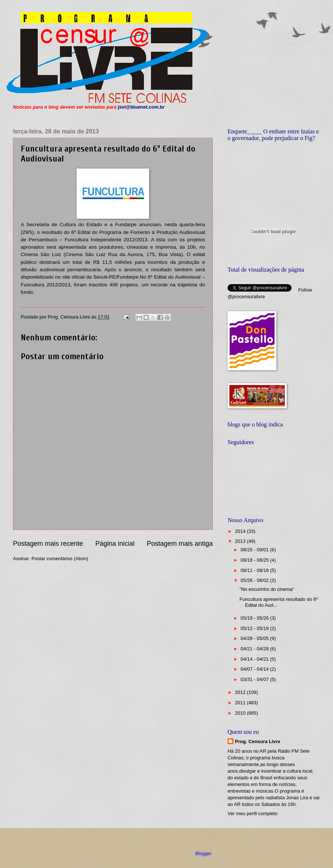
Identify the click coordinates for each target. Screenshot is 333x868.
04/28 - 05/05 (255, 638)
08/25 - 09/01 (255, 550)
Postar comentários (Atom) (60, 559)
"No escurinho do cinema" (267, 589)
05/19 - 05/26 (255, 618)
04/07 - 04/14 (255, 669)
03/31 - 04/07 (255, 679)
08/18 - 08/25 (255, 560)
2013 (241, 541)
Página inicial (115, 544)
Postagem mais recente (48, 544)
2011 (241, 703)
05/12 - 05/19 (255, 628)
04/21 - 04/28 (255, 649)
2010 (241, 713)
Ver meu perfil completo (253, 813)
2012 (241, 692)
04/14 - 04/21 (255, 659)
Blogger (203, 853)
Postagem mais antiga (180, 544)
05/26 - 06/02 (255, 580)
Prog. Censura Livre (258, 741)
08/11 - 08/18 (255, 570)
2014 (241, 531)
